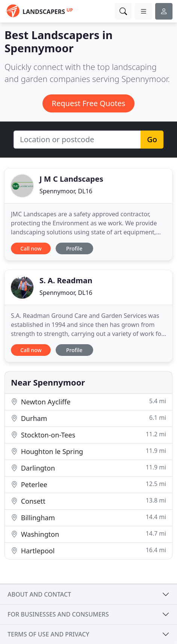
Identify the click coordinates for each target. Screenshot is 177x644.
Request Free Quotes (89, 103)
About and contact (39, 594)
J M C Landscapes (71, 179)
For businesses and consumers (58, 614)
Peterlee (88, 484)
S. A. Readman (66, 280)
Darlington (88, 468)
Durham (88, 418)
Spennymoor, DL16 (66, 191)
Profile (74, 248)
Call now (31, 248)
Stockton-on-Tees (88, 435)
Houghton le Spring (88, 451)
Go (152, 139)
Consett (88, 501)
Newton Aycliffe (88, 402)
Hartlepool (88, 551)
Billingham (88, 517)
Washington (88, 534)
